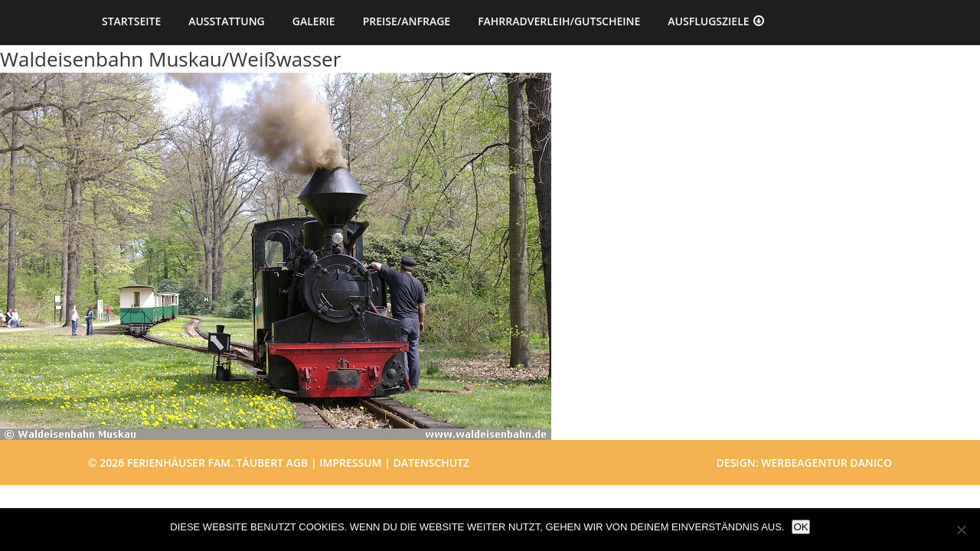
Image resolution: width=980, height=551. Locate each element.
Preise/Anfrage (407, 21)
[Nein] (961, 530)
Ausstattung (227, 21)
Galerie (314, 21)
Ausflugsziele (708, 21)
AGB (297, 463)
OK (800, 527)
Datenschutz (432, 463)
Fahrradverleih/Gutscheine (559, 21)
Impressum (350, 463)
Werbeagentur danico (826, 463)
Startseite (131, 21)
